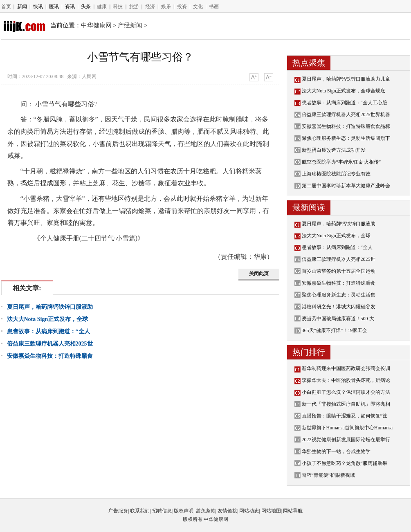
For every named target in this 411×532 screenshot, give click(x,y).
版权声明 (184, 511)
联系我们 (140, 511)
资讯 (70, 7)
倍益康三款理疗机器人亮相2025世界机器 (346, 114)
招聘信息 (162, 511)
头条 (86, 7)
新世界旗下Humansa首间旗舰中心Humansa (347, 428)
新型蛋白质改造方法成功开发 (334, 150)
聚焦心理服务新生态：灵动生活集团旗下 (346, 138)
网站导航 (293, 511)
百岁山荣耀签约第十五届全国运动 (339, 271)
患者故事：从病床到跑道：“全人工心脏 (345, 103)
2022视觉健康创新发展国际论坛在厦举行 (346, 440)
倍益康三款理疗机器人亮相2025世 (50, 344)
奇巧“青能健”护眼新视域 (329, 475)
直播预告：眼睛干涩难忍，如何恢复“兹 (345, 416)
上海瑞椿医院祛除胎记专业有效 (336, 174)
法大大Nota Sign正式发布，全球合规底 (344, 91)
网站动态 (249, 511)
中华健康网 (96, 25)
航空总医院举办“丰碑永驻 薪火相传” (341, 162)
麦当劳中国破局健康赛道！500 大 (338, 319)
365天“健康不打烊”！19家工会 (335, 330)
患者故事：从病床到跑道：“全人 (48, 331)
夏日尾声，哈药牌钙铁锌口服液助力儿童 (346, 79)
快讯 (38, 7)
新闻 (22, 7)
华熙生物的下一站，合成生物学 (336, 451)
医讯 (54, 7)
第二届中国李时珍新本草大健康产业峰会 (346, 186)
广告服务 (118, 511)
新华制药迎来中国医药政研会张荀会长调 (346, 368)
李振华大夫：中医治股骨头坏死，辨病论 (346, 380)
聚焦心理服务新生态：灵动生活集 (339, 295)
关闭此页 (259, 274)
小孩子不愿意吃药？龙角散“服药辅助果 (345, 463)
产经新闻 (130, 25)
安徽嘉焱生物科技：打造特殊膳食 (50, 356)
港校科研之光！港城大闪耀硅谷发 (339, 307)
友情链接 (227, 511)
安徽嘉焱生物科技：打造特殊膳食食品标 (346, 126)
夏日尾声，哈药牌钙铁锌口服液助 (50, 307)
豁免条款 (206, 511)
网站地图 (271, 511)
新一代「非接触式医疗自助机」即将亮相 (346, 404)
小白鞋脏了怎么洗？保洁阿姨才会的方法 (346, 392)
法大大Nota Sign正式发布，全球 (48, 319)
